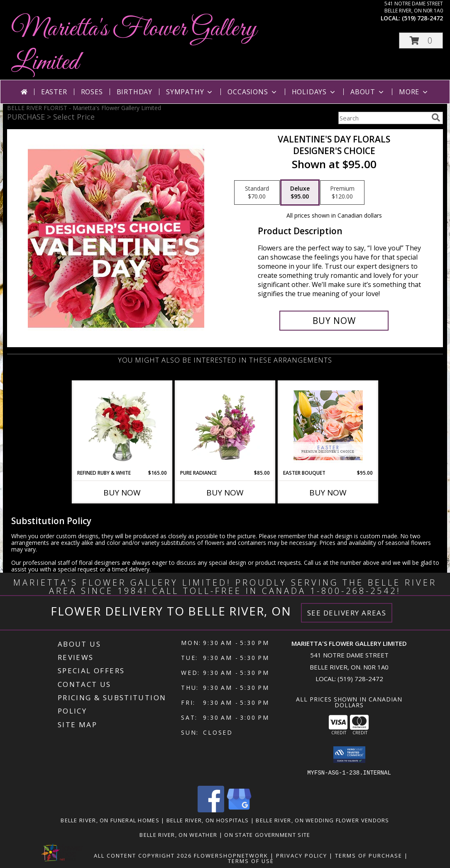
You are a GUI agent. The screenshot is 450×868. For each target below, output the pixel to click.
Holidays (314, 92)
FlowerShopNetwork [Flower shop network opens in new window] (231, 856)
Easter (54, 92)
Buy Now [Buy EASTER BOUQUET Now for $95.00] (328, 493)
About (368, 92)
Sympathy (190, 92)
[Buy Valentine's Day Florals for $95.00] (334, 321)
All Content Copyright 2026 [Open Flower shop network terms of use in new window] (143, 856)
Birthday (135, 92)
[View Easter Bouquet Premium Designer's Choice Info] (328, 425)
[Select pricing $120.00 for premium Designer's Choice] (342, 193)
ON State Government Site (267, 835)
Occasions (253, 92)
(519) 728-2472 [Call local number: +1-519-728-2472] (422, 18)
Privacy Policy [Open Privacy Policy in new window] (302, 856)
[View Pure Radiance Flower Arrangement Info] (225, 425)
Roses (92, 92)
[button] (421, 40)
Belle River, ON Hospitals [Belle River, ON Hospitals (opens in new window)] (208, 820)
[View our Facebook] (211, 810)
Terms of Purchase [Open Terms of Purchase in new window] (369, 856)
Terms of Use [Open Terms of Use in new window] (251, 861)
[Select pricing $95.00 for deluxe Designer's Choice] (300, 193)
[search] (436, 118)
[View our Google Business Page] (239, 810)
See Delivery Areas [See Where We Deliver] (347, 613)
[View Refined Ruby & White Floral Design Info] (122, 425)
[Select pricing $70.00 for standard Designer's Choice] (257, 193)
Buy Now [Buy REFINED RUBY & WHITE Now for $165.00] (122, 493)
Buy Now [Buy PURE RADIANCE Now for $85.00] (225, 493)
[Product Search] (383, 118)
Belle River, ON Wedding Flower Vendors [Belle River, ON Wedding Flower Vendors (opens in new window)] (322, 820)
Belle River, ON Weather (178, 835)
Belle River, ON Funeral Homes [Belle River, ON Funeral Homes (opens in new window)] (110, 820)
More (414, 92)
